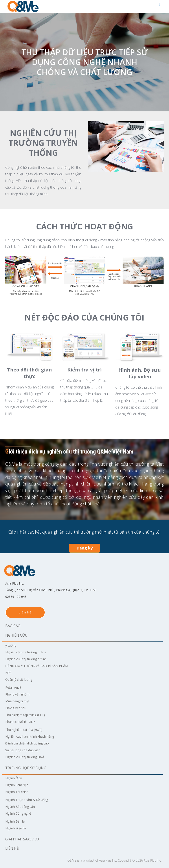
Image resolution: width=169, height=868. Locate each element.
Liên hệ (25, 612)
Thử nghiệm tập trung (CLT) (29, 715)
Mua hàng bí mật (19, 701)
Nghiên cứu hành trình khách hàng (34, 736)
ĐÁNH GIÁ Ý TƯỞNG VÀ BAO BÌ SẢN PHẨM (41, 666)
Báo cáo (13, 626)
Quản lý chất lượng (21, 679)
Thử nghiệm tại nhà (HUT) (27, 729)
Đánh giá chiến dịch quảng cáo (30, 743)
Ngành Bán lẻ (17, 821)
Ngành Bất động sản (23, 806)
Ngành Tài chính (19, 792)
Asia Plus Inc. (108, 860)
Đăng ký (85, 548)
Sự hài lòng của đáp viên (25, 750)
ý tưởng (12, 645)
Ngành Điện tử (18, 828)
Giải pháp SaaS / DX (22, 839)
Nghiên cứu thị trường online (30, 652)
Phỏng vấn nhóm (19, 694)
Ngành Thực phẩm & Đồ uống (30, 800)
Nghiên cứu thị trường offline (30, 659)
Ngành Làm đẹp (19, 785)
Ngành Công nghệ (21, 813)
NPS (9, 673)
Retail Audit (15, 687)
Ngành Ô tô (15, 778)
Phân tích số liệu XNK (23, 722)
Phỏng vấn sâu (18, 708)
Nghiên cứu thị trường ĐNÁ (28, 757)
